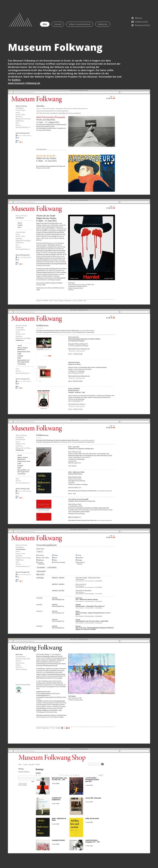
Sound (58, 24)
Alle (45, 24)
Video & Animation (80, 24)
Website (103, 24)
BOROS (16, 80)
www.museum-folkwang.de (24, 83)
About (136, 18)
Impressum (139, 22)
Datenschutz (140, 25)
